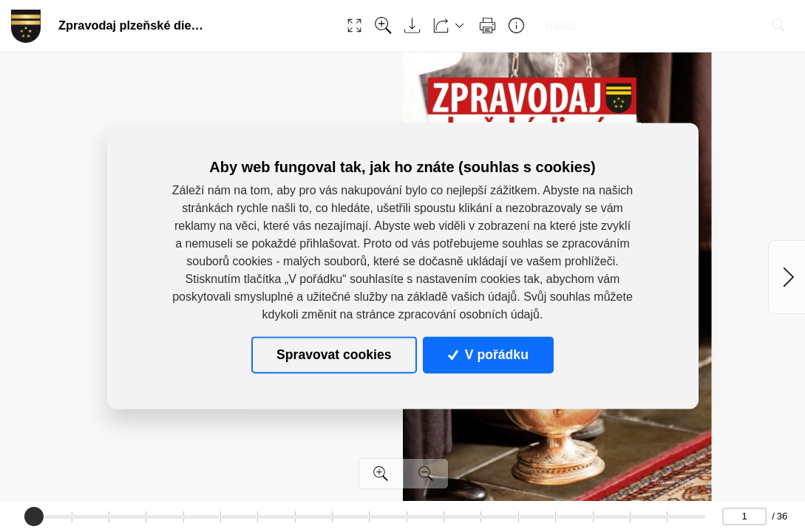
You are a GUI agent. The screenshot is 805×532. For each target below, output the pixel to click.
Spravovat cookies (334, 355)
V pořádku (488, 355)
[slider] (33, 516)
